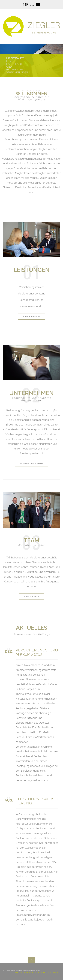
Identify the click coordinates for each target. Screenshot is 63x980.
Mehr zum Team (32, 597)
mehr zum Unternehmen (31, 464)
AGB (16, 973)
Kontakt (55, 973)
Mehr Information (31, 317)
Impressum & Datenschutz (34, 973)
